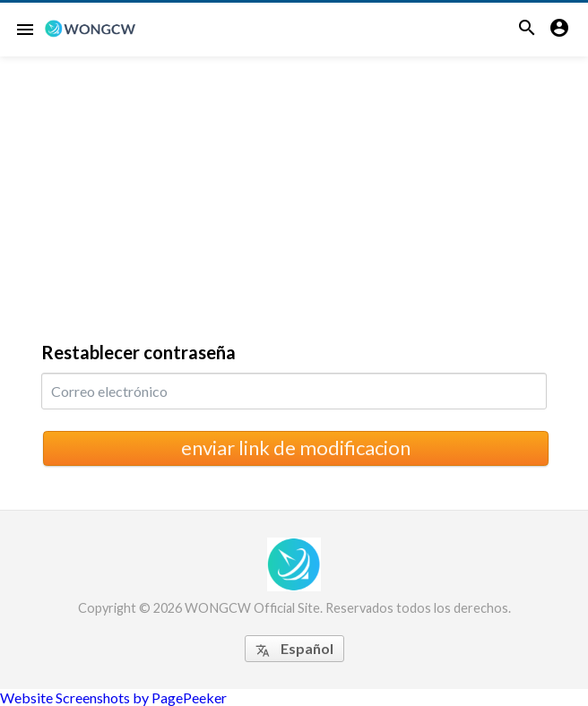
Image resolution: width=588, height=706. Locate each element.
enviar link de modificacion (296, 448)
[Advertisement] (294, 191)
